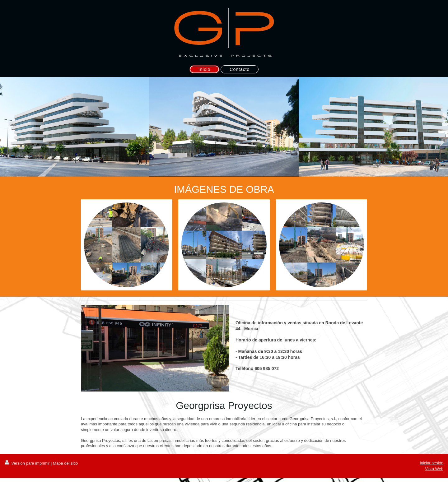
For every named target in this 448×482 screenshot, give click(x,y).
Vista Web (434, 469)
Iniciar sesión (432, 463)
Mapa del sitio (65, 463)
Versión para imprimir (28, 463)
